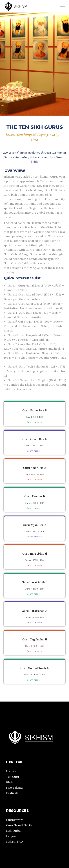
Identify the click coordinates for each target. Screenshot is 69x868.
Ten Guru (13, 777)
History (11, 771)
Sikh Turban (14, 831)
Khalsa (11, 782)
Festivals (12, 793)
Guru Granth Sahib (19, 825)
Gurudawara (15, 820)
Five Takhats (15, 788)
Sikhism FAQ (15, 841)
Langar (11, 836)
